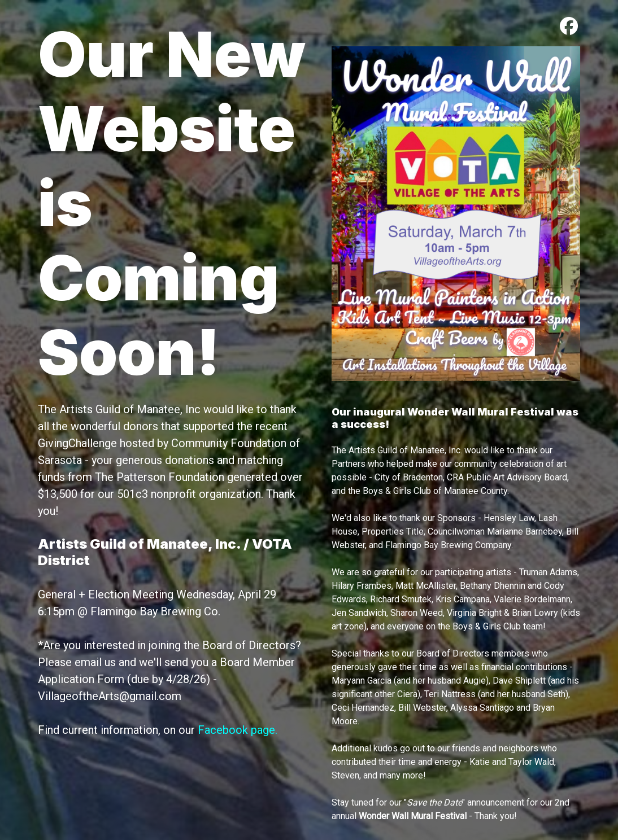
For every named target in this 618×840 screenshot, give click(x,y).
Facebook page (236, 730)
